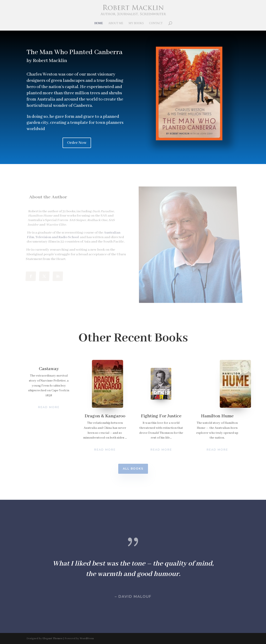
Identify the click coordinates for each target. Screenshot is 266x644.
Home (99, 23)
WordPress (87, 638)
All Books (133, 469)
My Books (136, 23)
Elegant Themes (52, 638)
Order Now (77, 143)
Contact (156, 23)
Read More (105, 450)
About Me (116, 23)
